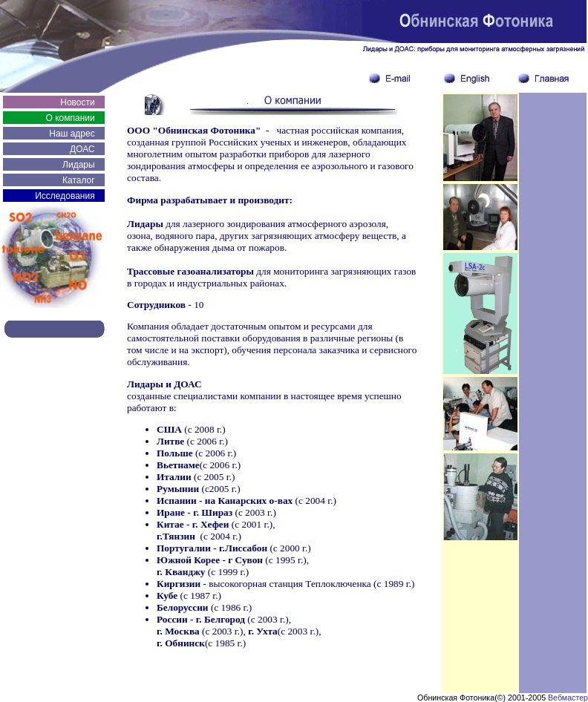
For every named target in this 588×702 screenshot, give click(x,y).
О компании (70, 118)
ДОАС (82, 149)
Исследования (65, 196)
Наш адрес (72, 134)
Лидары (79, 165)
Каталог (79, 180)
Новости (77, 102)
